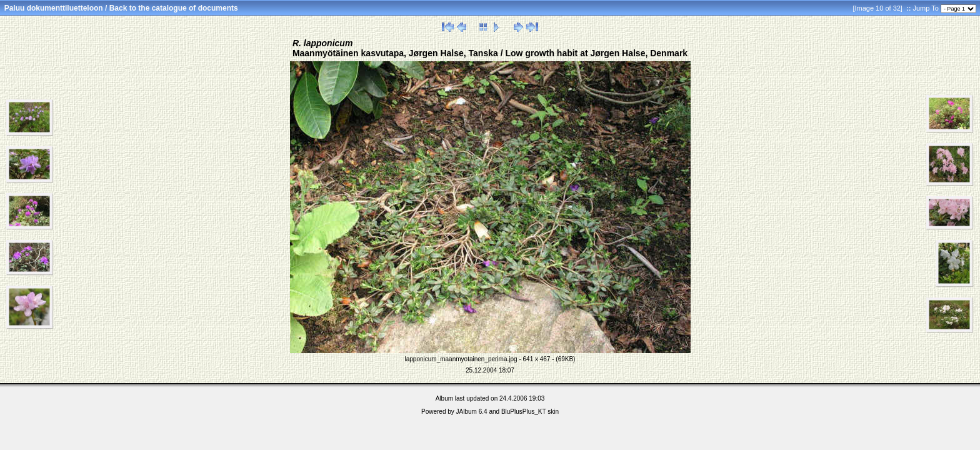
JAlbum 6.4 (472, 412)
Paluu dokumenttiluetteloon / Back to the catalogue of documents (121, 8)
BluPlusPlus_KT (524, 412)
